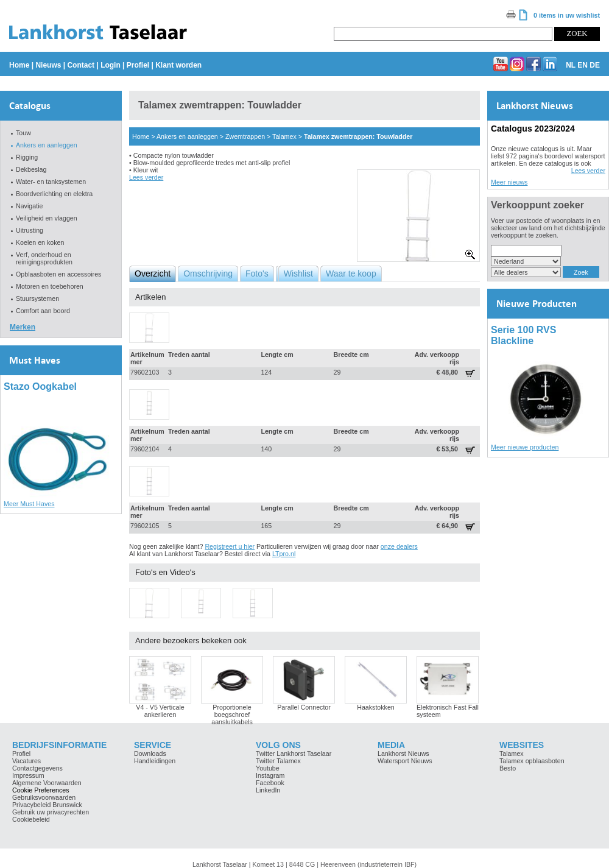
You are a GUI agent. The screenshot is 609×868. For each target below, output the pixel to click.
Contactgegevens (37, 768)
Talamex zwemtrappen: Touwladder (358, 136)
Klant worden (178, 65)
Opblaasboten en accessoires (58, 274)
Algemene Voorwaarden (47, 783)
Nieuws (48, 65)
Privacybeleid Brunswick (47, 805)
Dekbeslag (31, 169)
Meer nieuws (509, 182)
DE (595, 65)
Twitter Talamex (278, 761)
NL (571, 65)
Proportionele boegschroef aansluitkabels (232, 715)
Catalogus (30, 106)
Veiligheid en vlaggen (47, 218)
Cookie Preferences (41, 790)
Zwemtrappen (245, 136)
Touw (23, 133)
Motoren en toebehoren (50, 286)
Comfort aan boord (43, 311)
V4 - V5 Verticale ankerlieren (160, 711)
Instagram (270, 775)
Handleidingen (155, 761)
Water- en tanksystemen (51, 182)
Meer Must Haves (29, 504)
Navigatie (29, 206)
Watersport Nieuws (405, 761)
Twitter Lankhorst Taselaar (294, 753)
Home (19, 65)
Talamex (284, 136)
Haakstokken (376, 707)
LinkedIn (268, 790)
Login (111, 65)
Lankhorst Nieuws (535, 106)
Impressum (28, 775)
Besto (508, 768)
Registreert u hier (230, 546)
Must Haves (35, 360)
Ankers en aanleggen (47, 145)
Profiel (138, 65)
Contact (81, 65)
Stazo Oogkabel (40, 386)
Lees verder (146, 177)
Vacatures (26, 761)
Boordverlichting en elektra (54, 194)
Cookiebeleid (31, 819)
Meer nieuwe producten (525, 447)
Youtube (268, 768)
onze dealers (399, 546)
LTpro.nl (284, 554)
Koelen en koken (40, 242)
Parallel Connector (304, 707)
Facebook (270, 783)
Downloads (150, 753)
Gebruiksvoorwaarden (44, 797)
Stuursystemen (37, 298)
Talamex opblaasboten (532, 761)
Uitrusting (30, 230)
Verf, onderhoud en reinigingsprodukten (44, 258)
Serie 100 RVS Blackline (523, 335)
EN (583, 65)
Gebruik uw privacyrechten (51, 812)
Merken (23, 327)
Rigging (27, 157)
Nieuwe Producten (537, 304)
